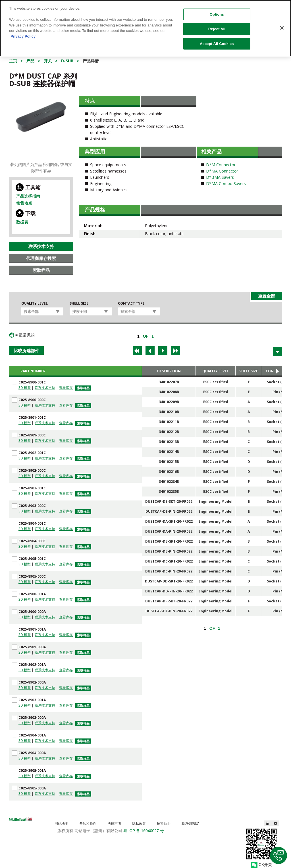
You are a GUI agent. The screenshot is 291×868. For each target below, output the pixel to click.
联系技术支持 (41, 246)
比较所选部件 (26, 350)
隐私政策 (139, 823)
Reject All (217, 29)
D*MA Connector (222, 171)
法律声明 (114, 823)
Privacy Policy (23, 36)
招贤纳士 (164, 823)
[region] (145, 28)
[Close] (282, 28)
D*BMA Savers (220, 177)
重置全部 (267, 296)
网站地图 (61, 823)
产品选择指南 (28, 196)
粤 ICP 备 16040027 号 (144, 831)
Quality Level (35, 303)
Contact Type (131, 303)
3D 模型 (25, 388)
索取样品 (41, 270)
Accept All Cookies (217, 44)
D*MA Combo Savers (226, 183)
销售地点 (24, 203)
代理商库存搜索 (41, 258)
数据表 (22, 222)
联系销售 (190, 823)
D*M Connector (221, 165)
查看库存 (66, 388)
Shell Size (79, 303)
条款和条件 (88, 823)
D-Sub (67, 61)
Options (217, 14)
